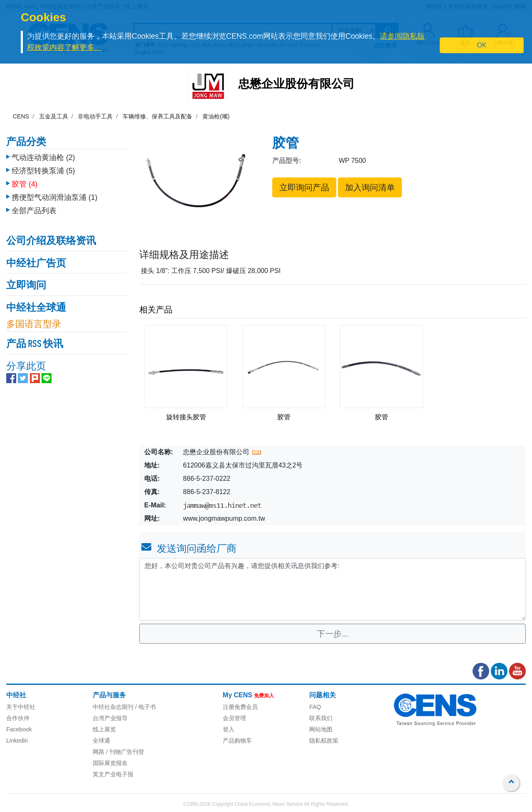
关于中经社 (21, 707)
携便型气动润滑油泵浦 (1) (54, 193)
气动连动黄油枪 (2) (43, 153)
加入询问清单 (370, 187)
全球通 (101, 741)
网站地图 (321, 729)
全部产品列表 (34, 207)
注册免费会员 (240, 707)
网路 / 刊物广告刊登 (118, 752)
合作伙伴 (18, 718)
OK (482, 45)
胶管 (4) (25, 180)
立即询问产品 (304, 187)
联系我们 (321, 718)
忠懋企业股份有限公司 (296, 85)
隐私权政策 (324, 741)
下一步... (333, 634)
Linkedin (17, 741)
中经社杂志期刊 (113, 707)
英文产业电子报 (113, 774)
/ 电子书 (145, 707)
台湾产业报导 (110, 718)
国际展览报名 (110, 763)
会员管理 (234, 718)
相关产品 (156, 310)
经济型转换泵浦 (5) (43, 167)
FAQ (315, 707)
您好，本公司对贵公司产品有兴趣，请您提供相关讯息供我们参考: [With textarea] (332, 589)
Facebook (19, 729)
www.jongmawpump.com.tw (224, 518)
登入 (229, 729)
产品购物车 (237, 741)
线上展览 (104, 729)
